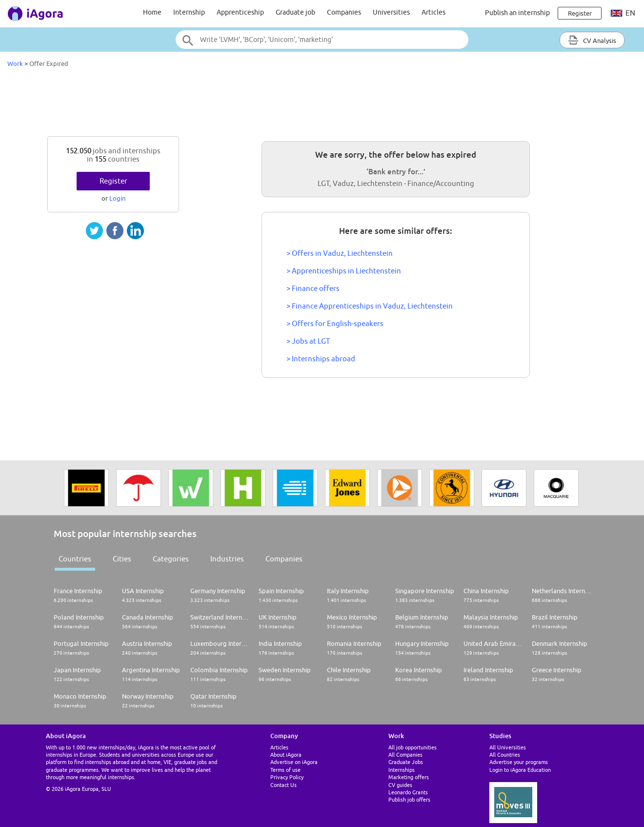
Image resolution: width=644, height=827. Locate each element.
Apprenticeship (240, 12)
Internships (402, 770)
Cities (122, 559)
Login (117, 198)
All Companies (405, 755)
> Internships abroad (321, 359)
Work (15, 63)
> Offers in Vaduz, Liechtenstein (340, 253)
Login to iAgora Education (520, 770)
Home (152, 12)
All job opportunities (413, 747)
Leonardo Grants (408, 792)
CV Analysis (592, 40)
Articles (433, 12)
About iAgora (286, 755)
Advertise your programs (519, 762)
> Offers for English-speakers (335, 323)
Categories (171, 559)
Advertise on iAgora (294, 762)
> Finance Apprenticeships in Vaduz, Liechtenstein (370, 306)
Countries (75, 559)
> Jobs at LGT (308, 341)
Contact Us (283, 785)
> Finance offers (313, 288)
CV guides (400, 785)
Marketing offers (409, 777)
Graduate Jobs (406, 762)
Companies (344, 12)
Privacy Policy (287, 777)
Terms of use (285, 770)
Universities (391, 12)
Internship (189, 12)
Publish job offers (409, 799)
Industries (227, 559)
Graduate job (295, 12)
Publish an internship (517, 13)
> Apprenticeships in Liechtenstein (344, 271)
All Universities (508, 747)
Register (113, 181)
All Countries (505, 755)
